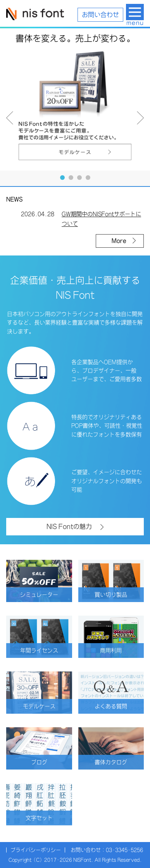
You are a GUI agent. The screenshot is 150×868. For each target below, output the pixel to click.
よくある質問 (117, 706)
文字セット (47, 818)
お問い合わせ (100, 15)
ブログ (50, 762)
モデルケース (46, 706)
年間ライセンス (44, 651)
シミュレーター (44, 595)
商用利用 (120, 651)
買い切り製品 (117, 595)
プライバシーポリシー (36, 850)
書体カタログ (117, 762)
